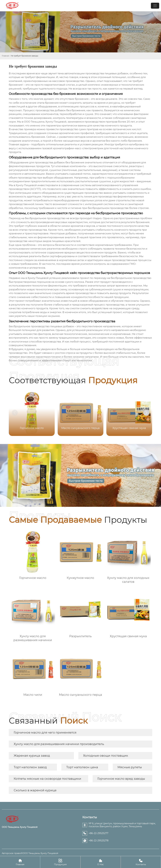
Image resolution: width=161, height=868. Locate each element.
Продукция (60, 862)
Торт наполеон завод (30, 767)
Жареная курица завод (32, 756)
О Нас (101, 862)
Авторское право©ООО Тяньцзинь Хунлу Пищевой (30, 853)
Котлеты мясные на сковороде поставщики (47, 779)
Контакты (141, 862)
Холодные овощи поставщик (106, 756)
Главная (5, 56)
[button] (146, 413)
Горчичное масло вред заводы (121, 779)
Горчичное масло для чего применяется (45, 733)
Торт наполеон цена (82, 767)
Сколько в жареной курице (35, 790)
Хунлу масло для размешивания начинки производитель (59, 744)
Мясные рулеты (130, 767)
